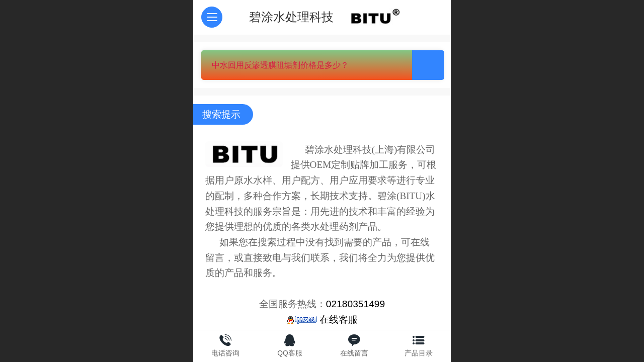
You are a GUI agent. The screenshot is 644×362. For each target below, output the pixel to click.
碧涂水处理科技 (291, 17)
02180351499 (355, 304)
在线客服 (322, 320)
